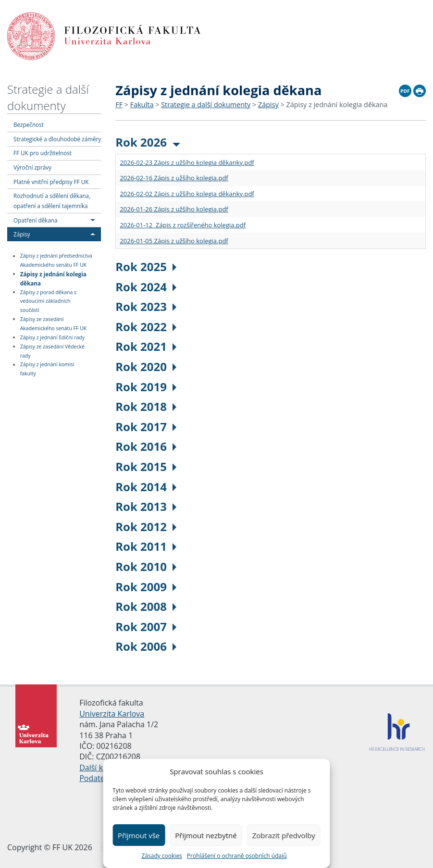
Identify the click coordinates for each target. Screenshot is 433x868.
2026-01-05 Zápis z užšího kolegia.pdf (174, 241)
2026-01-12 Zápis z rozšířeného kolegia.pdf (183, 225)
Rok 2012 (146, 527)
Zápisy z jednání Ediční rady (52, 337)
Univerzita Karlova (112, 714)
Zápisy (22, 234)
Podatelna (97, 778)
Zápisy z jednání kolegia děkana (53, 278)
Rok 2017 (146, 427)
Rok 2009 (146, 587)
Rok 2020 (146, 366)
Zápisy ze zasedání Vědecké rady (52, 351)
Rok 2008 (146, 606)
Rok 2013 (146, 506)
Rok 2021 (146, 346)
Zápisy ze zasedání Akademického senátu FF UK (54, 324)
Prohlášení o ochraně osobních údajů (237, 856)
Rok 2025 (146, 267)
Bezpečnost (29, 124)
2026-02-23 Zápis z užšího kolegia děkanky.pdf (187, 162)
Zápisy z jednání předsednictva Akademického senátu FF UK (56, 261)
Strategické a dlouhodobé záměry (57, 139)
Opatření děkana (35, 220)
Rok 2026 (148, 142)
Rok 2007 (146, 626)
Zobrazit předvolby (284, 835)
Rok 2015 (146, 466)
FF (119, 105)
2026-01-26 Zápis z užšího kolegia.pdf (174, 209)
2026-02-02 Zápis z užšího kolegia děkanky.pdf (187, 194)
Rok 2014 (146, 487)
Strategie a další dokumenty (48, 97)
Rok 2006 (146, 646)
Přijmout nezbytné (206, 835)
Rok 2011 (146, 546)
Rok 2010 (146, 566)
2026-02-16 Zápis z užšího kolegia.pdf (174, 178)
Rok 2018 (146, 406)
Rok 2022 (146, 327)
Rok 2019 (146, 387)
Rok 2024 (146, 287)
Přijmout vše (139, 835)
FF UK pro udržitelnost (43, 153)
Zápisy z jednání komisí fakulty (47, 369)
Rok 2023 (146, 306)
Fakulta (142, 105)
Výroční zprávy (32, 167)
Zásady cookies (161, 856)
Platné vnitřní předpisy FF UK (51, 182)
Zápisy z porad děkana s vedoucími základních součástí (48, 301)
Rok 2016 (146, 446)
